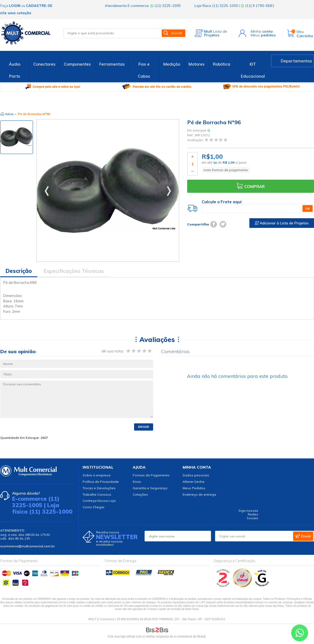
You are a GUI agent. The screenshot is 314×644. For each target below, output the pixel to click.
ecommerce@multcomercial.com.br (27, 546)
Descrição (19, 271)
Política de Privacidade (101, 482)
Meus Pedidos (194, 488)
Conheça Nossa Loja (99, 501)
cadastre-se (39, 6)
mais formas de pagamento (226, 170)
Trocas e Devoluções (99, 488)
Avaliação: (196, 140)
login (15, 6)
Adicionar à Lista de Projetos (282, 223)
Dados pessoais (196, 475)
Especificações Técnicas (74, 271)
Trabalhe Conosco (97, 494)
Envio (137, 482)
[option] (17, 137)
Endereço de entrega (199, 494)
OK (308, 208)
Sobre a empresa (97, 475)
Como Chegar (93, 507)
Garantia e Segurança (150, 488)
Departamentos (296, 61)
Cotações (140, 494)
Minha (262, 31)
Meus (263, 35)
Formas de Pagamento (151, 475)
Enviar (144, 427)
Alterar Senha (193, 482)
